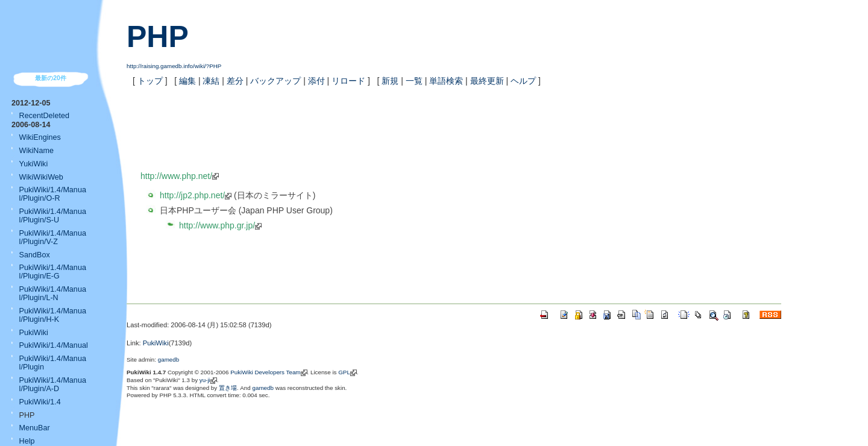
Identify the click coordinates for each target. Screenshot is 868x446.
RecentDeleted (44, 116)
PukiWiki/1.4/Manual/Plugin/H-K (53, 315)
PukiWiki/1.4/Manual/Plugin (53, 363)
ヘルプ (523, 81)
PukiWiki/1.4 (40, 402)
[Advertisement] (281, 266)
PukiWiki (34, 333)
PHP (158, 37)
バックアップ (275, 81)
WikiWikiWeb (41, 177)
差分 (235, 81)
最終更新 (487, 81)
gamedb (168, 360)
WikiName (36, 151)
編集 (187, 81)
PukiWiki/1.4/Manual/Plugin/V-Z (53, 237)
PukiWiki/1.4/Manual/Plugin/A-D (53, 385)
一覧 (414, 81)
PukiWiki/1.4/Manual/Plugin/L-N (53, 294)
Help (27, 441)
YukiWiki (34, 164)
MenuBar (35, 428)
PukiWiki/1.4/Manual (54, 345)
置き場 (228, 388)
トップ (150, 81)
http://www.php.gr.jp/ (217, 225)
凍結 (211, 81)
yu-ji (205, 380)
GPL (344, 372)
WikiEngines (40, 137)
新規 (390, 81)
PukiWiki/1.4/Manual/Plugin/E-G (53, 272)
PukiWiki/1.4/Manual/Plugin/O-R (53, 194)
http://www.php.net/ (176, 176)
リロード (348, 81)
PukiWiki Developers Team (265, 372)
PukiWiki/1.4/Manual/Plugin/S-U (53, 216)
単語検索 (446, 81)
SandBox (35, 255)
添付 (316, 81)
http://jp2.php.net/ (192, 195)
